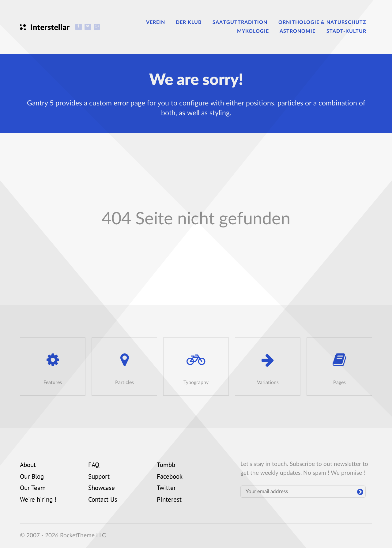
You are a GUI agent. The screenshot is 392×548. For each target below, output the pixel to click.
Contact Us (103, 500)
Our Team (33, 489)
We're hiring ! (38, 500)
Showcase (102, 489)
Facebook (170, 477)
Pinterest (169, 500)
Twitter (166, 489)
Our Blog (32, 477)
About (28, 466)
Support (99, 477)
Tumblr (166, 466)
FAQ (94, 466)
